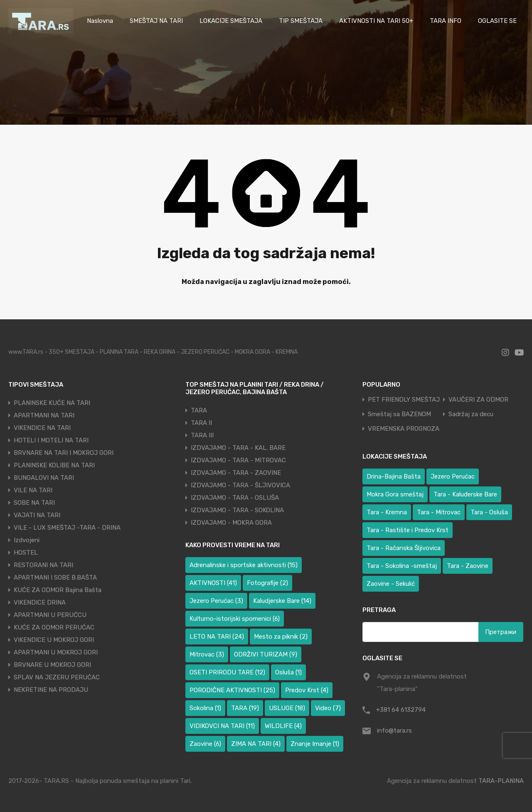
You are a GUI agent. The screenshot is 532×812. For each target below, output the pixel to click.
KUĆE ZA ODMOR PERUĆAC (54, 627)
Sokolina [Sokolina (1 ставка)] (205, 708)
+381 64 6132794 (401, 710)
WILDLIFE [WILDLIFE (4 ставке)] (283, 726)
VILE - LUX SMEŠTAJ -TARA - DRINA (67, 528)
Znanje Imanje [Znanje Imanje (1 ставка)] (315, 744)
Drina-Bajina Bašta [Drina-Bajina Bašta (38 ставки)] (394, 476)
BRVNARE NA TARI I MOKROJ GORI (64, 453)
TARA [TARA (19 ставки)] (245, 708)
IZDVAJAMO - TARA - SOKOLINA (237, 510)
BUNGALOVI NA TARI (44, 478)
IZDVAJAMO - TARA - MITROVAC (238, 460)
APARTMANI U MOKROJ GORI (56, 652)
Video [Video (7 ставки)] (328, 708)
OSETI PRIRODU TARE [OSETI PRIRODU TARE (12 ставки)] (227, 672)
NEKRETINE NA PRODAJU (51, 690)
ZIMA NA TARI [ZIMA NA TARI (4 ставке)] (256, 744)
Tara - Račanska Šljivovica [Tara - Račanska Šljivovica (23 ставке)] (404, 548)
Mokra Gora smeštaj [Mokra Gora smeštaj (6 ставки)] (395, 494)
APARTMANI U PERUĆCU (50, 615)
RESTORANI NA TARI (43, 565)
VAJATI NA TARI (37, 515)
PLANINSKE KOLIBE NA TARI (54, 465)
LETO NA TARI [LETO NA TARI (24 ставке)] (217, 637)
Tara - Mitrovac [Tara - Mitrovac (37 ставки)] (439, 512)
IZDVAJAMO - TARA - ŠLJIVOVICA (240, 485)
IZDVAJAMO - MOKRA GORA (231, 523)
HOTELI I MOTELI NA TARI (51, 440)
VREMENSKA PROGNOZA (404, 429)
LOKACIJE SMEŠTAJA (231, 21)
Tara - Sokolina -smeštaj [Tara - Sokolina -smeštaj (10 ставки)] (402, 566)
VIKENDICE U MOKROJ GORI (54, 640)
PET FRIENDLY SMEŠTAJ (404, 400)
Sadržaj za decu (471, 414)
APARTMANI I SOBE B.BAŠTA (55, 578)
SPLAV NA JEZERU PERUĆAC (57, 677)
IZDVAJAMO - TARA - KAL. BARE (238, 448)
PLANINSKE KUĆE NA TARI (52, 403)
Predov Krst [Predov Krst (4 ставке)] (307, 690)
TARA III (202, 435)
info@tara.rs (394, 731)
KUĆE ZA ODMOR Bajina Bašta (58, 590)
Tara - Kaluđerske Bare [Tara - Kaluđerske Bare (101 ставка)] (465, 494)
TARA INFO (446, 21)
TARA (199, 410)
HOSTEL (26, 553)
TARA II (201, 423)
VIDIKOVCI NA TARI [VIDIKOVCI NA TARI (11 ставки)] (222, 726)
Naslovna (100, 21)
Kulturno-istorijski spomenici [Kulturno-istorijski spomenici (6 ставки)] (235, 619)
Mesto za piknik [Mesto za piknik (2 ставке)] (281, 637)
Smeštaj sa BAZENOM (399, 414)
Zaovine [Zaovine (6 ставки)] (205, 744)
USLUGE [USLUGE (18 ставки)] (287, 708)
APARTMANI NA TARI (44, 415)
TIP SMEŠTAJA (301, 21)
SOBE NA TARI (34, 503)
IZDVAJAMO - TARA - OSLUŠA (235, 498)
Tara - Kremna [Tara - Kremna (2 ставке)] (387, 512)
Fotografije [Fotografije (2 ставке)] (267, 583)
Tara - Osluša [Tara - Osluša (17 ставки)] (489, 512)
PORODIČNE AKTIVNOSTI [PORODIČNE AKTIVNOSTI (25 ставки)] (232, 690)
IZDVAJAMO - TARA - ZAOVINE (236, 473)
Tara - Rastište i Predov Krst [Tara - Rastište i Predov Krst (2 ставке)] (408, 530)
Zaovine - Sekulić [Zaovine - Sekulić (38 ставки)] (391, 584)
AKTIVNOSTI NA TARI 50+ (376, 21)
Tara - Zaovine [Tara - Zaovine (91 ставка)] (468, 566)
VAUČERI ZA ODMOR (478, 400)
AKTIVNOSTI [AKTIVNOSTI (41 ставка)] (213, 583)
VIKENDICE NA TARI (42, 428)
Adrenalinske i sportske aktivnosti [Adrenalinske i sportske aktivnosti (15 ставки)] (244, 565)
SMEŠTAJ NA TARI (156, 21)
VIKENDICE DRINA (40, 602)
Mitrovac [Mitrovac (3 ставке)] (207, 654)
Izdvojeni (27, 540)
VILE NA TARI (33, 490)
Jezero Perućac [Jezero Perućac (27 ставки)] (453, 476)
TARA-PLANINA (501, 781)
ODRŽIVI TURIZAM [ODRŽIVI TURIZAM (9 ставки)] (266, 654)
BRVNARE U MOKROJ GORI (52, 665)
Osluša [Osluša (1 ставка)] (288, 672)
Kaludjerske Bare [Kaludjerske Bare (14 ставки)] (282, 601)
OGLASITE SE (497, 21)
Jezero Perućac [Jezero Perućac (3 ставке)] (216, 601)
